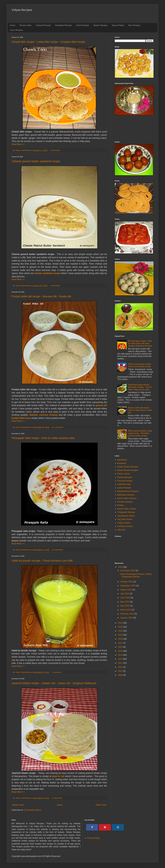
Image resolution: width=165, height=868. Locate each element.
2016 (121, 647)
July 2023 (125, 594)
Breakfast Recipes (64, 25)
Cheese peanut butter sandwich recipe (36, 161)
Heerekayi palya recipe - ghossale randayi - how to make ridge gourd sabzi (140, 387)
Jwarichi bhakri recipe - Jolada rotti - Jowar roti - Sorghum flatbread (54, 683)
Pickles (121, 505)
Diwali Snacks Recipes (128, 467)
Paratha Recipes (125, 502)
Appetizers (122, 460)
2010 (121, 671)
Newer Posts (18, 805)
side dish (121, 530)
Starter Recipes (100, 25)
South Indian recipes (127, 509)
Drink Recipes (83, 25)
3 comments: (55, 150)
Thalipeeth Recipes (126, 512)
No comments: (58, 427)
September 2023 (128, 586)
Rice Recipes (134, 25)
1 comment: (57, 672)
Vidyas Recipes (22, 10)
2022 (121, 623)
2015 (121, 651)
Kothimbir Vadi (124, 484)
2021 (121, 627)
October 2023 (127, 582)
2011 (121, 667)
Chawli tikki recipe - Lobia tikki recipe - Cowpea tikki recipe (48, 42)
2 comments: (55, 286)
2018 (121, 639)
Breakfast (122, 463)
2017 (121, 643)
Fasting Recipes (125, 477)
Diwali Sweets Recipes (128, 470)
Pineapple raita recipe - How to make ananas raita (43, 438)
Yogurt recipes (124, 523)
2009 (121, 675)
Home (13, 25)
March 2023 (126, 610)
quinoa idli (101, 405)
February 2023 (127, 614)
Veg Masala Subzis (126, 516)
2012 (121, 663)
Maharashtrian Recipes (128, 491)
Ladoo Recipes (124, 488)
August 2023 (126, 590)
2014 (121, 655)
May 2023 (125, 602)
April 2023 (125, 606)
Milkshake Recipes (126, 495)
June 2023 (125, 598)
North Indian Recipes (127, 498)
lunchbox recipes (125, 526)
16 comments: (58, 550)
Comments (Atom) (33, 810)
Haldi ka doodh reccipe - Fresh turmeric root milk (42, 561)
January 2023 (127, 618)
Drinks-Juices (123, 474)
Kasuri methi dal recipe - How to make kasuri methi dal (140, 410)
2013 (121, 659)
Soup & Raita (118, 25)
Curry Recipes (16, 30)
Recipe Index (26, 25)
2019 (121, 635)
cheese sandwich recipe (47, 273)
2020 (121, 631)
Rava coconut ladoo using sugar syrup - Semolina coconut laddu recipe (140, 433)
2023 (121, 567)
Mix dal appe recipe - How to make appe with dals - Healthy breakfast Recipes (140, 343)
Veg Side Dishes (125, 519)
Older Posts (101, 805)
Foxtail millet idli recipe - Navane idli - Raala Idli (41, 296)
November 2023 (128, 571)
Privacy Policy (94, 838)
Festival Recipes (43, 25)
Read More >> (18, 144)
